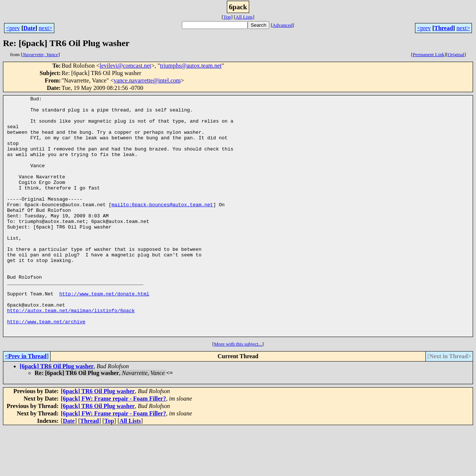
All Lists (244, 17)
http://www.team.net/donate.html (104, 334)
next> (46, 28)
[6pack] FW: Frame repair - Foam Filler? (114, 446)
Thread (444, 28)
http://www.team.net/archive (46, 367)
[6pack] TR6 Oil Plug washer (57, 414)
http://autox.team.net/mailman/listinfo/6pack (71, 354)
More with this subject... (238, 392)
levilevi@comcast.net (126, 66)
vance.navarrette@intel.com (147, 80)
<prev (13, 28)
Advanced (283, 25)
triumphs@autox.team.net (191, 66)
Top (227, 17)
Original (456, 54)
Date (29, 28)
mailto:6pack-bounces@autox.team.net (162, 227)
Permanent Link (429, 54)
